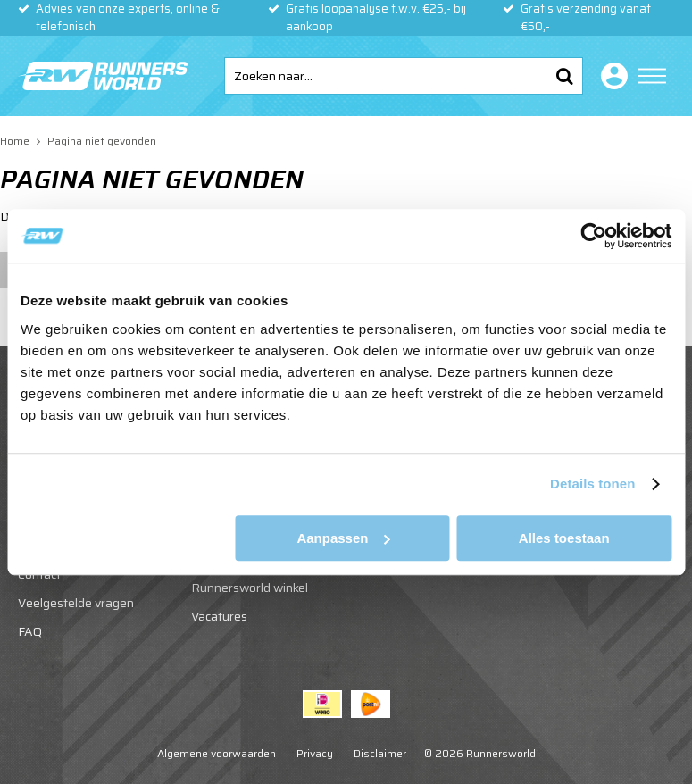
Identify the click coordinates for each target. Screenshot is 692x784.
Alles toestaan (564, 538)
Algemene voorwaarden (217, 753)
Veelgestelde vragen (76, 603)
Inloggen (611, 76)
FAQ (30, 631)
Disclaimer (380, 753)
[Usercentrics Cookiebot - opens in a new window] (593, 236)
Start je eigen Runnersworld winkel (250, 578)
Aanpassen (343, 538)
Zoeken (564, 76)
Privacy (315, 753)
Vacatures (219, 616)
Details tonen (592, 484)
